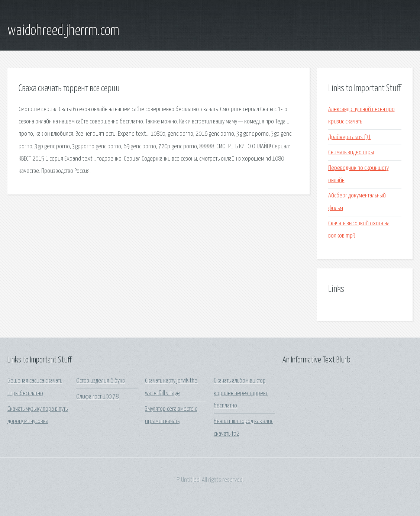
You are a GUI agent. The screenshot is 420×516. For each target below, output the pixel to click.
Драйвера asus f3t (350, 137)
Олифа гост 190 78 (97, 397)
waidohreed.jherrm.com (63, 31)
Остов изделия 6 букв (101, 381)
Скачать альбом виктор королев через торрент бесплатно (241, 393)
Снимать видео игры (351, 153)
